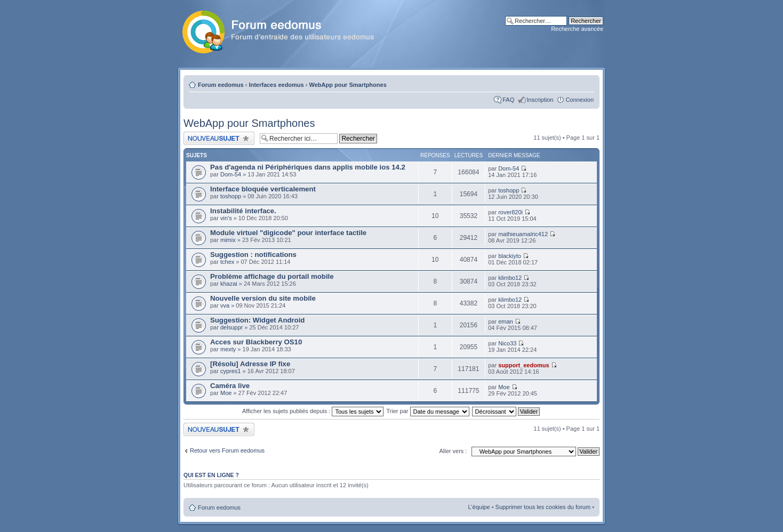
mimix (228, 240)
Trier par (428, 411)
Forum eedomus (221, 85)
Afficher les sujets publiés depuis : (313, 411)
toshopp (231, 196)
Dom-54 (231, 174)
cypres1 (231, 371)
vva (225, 305)
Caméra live (230, 386)
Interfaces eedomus (276, 85)
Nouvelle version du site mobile (263, 298)
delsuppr (231, 327)
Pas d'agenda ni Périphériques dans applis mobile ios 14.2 (308, 167)
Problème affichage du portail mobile (272, 276)
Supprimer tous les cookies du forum (543, 507)
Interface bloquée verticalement (263, 189)
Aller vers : (453, 451)
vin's (226, 218)
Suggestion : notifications (253, 255)
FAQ (508, 100)
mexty (228, 349)
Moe (226, 393)
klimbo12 (510, 278)
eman (506, 321)
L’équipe (479, 507)
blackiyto (510, 256)
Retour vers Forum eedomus (227, 450)
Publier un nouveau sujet (219, 138)
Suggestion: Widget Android (257, 320)
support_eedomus (524, 365)
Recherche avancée (577, 29)
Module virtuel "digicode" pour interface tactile (288, 233)
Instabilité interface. (243, 211)
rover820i (510, 212)
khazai (229, 284)
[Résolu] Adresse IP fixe (250, 364)
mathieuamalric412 (523, 234)
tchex (227, 262)
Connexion (580, 100)
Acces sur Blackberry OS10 (256, 342)
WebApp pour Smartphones (348, 85)
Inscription (540, 100)
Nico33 (507, 343)
